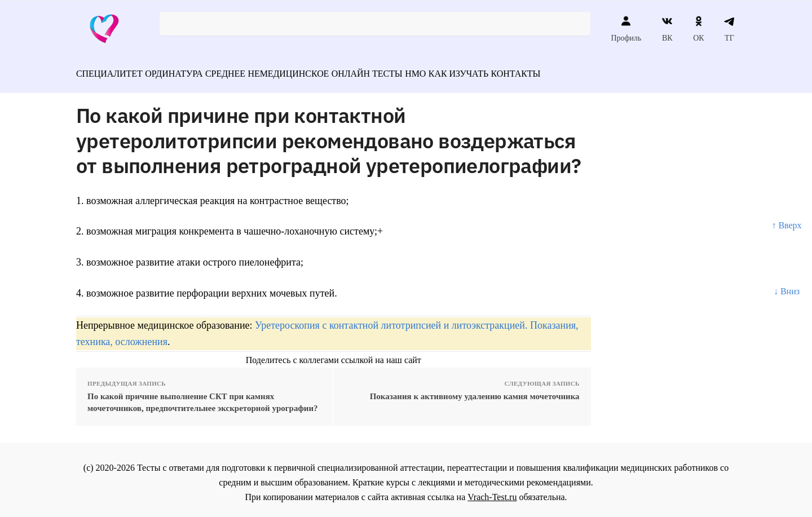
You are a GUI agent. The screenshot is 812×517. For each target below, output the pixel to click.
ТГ (729, 29)
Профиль (626, 29)
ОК (698, 29)
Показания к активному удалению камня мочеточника (475, 391)
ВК (667, 29)
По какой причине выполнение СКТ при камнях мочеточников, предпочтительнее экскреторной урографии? (203, 397)
